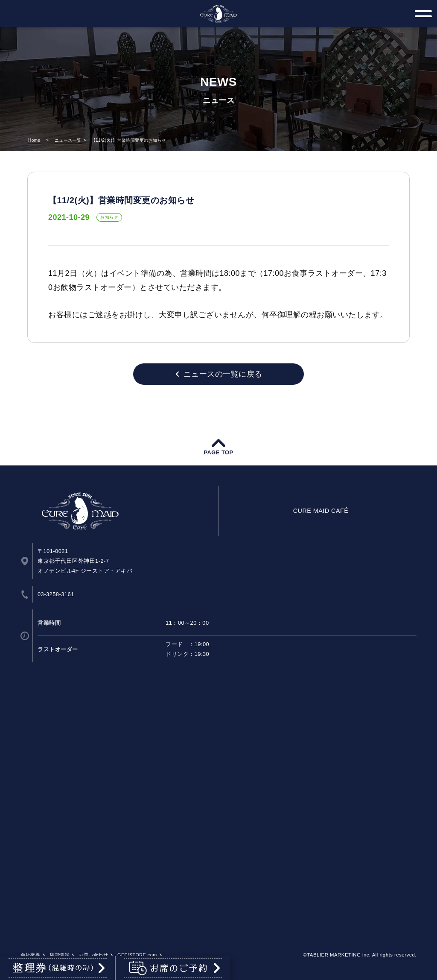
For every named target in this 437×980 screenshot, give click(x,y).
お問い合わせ (93, 955)
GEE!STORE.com (137, 955)
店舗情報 (59, 955)
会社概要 (30, 955)
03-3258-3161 (56, 594)
